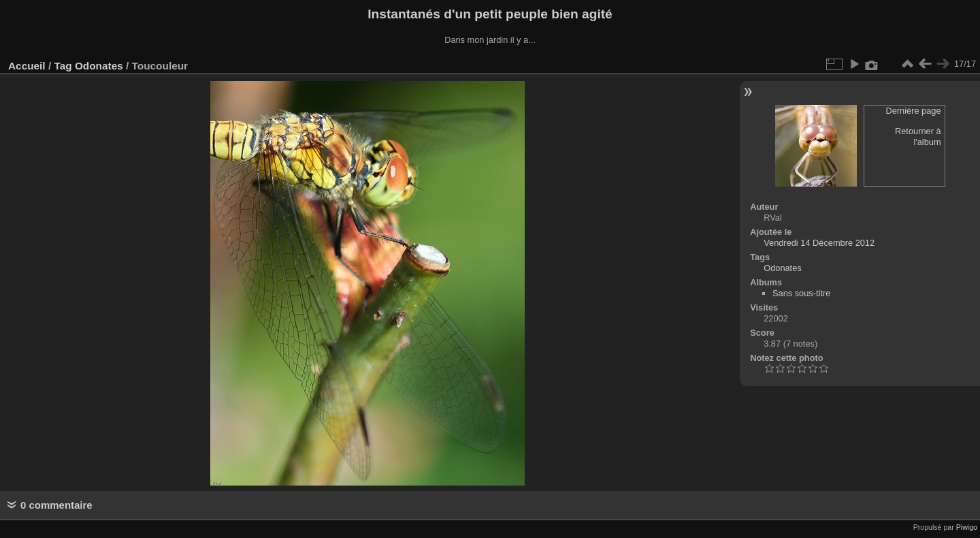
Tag (63, 66)
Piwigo (967, 527)
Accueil (27, 66)
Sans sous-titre (801, 293)
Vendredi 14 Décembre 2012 (819, 243)
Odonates (99, 66)
